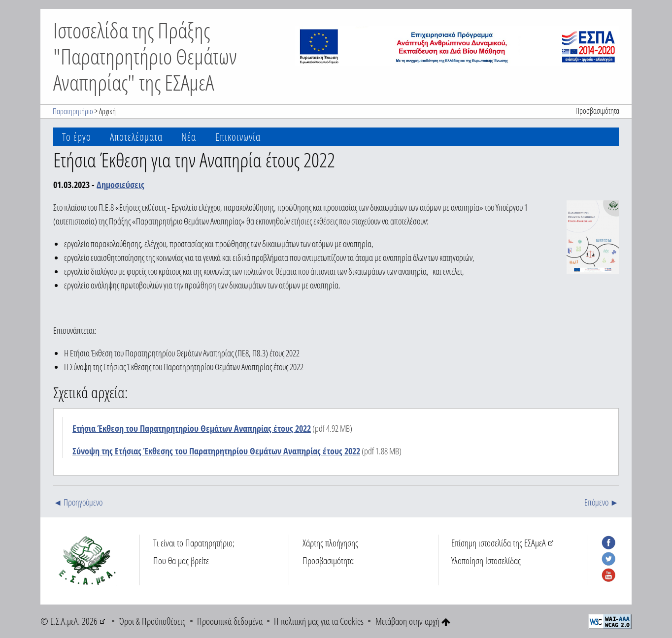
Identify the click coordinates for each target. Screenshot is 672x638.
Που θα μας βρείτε (181, 560)
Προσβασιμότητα (597, 111)
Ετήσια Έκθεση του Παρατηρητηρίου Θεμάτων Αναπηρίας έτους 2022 (192, 428)
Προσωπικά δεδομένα (230, 621)
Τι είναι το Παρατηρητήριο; (194, 543)
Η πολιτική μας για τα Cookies (319, 621)
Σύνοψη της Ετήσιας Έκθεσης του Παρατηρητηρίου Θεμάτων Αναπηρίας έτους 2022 (216, 451)
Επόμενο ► (601, 502)
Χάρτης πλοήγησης (330, 543)
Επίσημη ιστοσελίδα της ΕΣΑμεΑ (499, 543)
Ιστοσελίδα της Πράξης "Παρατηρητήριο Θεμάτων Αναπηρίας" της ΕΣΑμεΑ (145, 56)
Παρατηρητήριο (73, 111)
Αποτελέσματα (136, 137)
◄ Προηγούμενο (78, 502)
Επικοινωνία (238, 137)
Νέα (189, 137)
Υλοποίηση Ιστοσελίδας (486, 560)
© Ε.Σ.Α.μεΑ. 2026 (69, 621)
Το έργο (77, 137)
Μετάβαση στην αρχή (413, 621)
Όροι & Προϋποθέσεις (152, 621)
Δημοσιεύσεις (120, 185)
